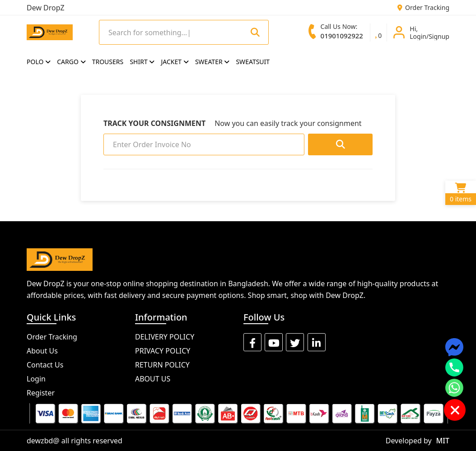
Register (41, 393)
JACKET (175, 62)
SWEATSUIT (253, 62)
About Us (42, 351)
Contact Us (45, 365)
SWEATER (212, 62)
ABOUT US (153, 379)
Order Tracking (423, 7)
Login (36, 379)
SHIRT (142, 62)
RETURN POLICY (162, 365)
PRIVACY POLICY (163, 351)
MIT (443, 441)
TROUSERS (108, 62)
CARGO (71, 62)
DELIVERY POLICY (165, 337)
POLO (39, 62)
